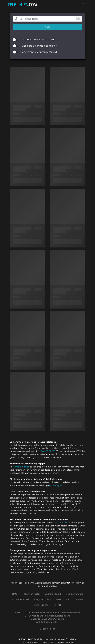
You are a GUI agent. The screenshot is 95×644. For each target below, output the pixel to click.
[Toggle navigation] (83, 5)
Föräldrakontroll (21, 599)
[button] (75, 19)
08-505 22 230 (48, 451)
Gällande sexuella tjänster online (48, 619)
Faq (68, 599)
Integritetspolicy (42, 599)
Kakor (59, 599)
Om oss (79, 599)
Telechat (57, 605)
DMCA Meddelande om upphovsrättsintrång (48, 616)
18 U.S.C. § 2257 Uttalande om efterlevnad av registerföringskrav (47, 613)
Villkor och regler (31, 594)
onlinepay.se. (56, 485)
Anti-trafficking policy (47, 622)
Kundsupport (41, 605)
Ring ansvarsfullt (74, 594)
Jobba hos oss (47, 629)
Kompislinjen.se (21, 467)
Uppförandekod (53, 594)
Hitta (15, 594)
